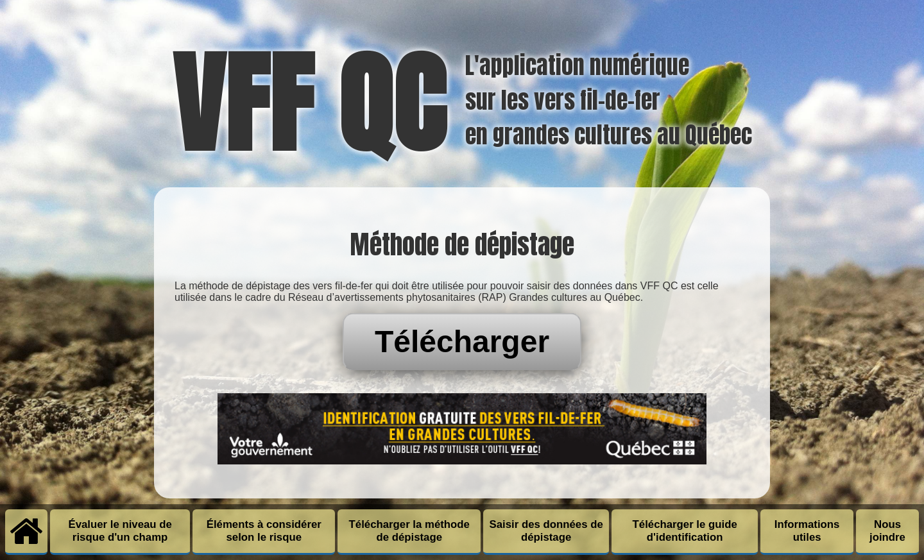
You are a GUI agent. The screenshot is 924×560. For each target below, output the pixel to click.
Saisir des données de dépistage (546, 531)
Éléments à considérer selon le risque (264, 531)
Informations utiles (807, 531)
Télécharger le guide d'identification (685, 531)
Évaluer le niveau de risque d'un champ (120, 531)
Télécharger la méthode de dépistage (409, 531)
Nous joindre (887, 531)
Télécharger (462, 342)
